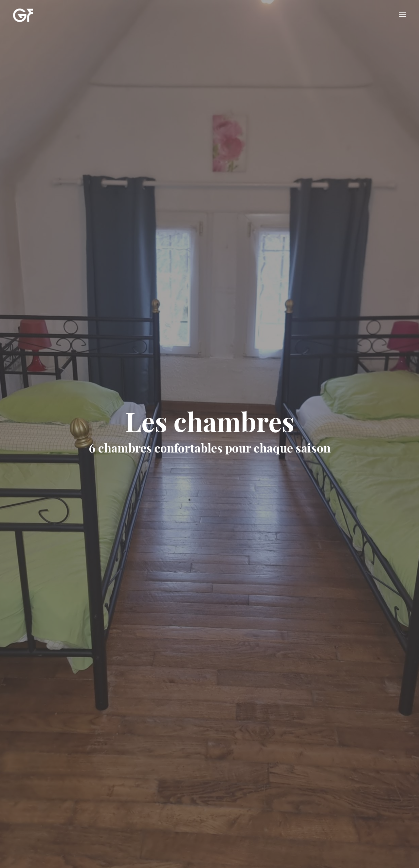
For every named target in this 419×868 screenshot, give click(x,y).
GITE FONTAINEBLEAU (23, 15)
